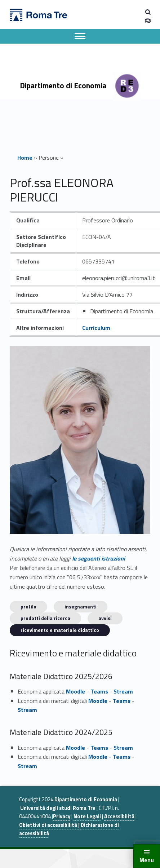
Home (25, 158)
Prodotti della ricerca (45, 618)
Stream (123, 691)
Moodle (75, 691)
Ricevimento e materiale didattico (60, 630)
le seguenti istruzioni (99, 558)
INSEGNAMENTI (81, 606)
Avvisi (105, 618)
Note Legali (87, 816)
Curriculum (96, 328)
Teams (99, 691)
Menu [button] (147, 860)
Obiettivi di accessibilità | (50, 825)
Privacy (62, 816)
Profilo (28, 606)
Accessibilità (119, 816)
